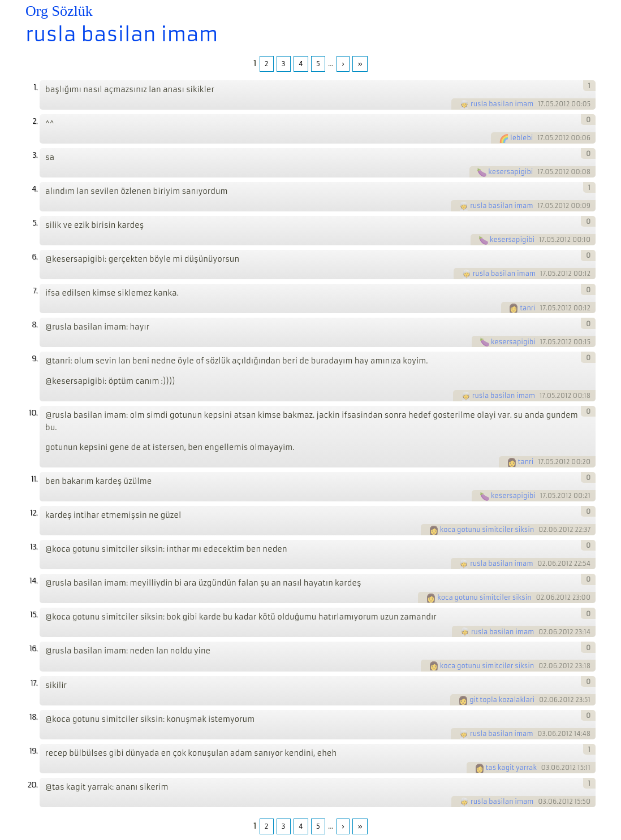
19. (33, 751)
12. (34, 513)
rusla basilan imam (122, 34)
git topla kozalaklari (502, 700)
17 (541, 104)
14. (33, 581)
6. (34, 257)
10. (33, 413)
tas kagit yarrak (511, 768)
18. (33, 717)
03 (542, 734)
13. (34, 547)
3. (35, 155)
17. (34, 683)
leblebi (521, 138)
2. (35, 121)
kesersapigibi (510, 172)
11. (34, 479)
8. (34, 325)
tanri (528, 308)
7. (35, 291)
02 (543, 530)
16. (33, 649)
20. (32, 785)
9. (34, 359)
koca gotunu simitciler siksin (487, 530)
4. (34, 189)
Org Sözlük (59, 11)
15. (34, 615)
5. (35, 223)
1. (35, 87)
